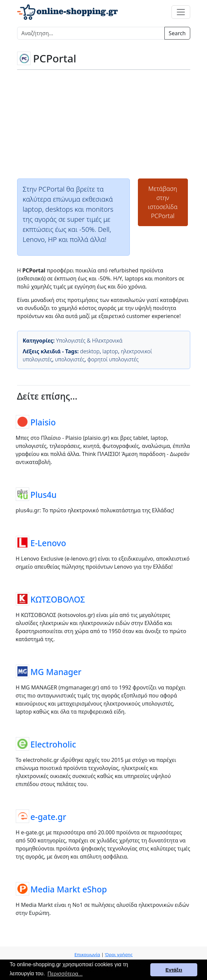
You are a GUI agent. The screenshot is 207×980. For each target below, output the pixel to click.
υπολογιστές (70, 359)
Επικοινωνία (87, 955)
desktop (90, 351)
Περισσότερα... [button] (65, 974)
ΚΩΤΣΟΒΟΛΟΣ (58, 599)
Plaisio (43, 422)
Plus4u (44, 495)
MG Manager (56, 672)
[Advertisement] (104, 123)
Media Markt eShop (69, 889)
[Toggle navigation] (181, 12)
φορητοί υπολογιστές (113, 359)
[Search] (91, 33)
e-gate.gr (48, 817)
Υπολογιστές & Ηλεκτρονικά (89, 341)
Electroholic (53, 744)
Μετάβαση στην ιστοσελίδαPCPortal (163, 202)
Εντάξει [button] (174, 970)
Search (177, 33)
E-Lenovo (48, 543)
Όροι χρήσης (119, 955)
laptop (110, 351)
